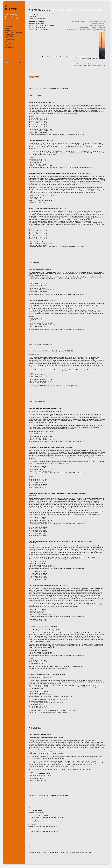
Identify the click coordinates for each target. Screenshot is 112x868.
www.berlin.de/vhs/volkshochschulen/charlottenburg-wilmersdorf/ (49, 822)
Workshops (9, 38)
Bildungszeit (10, 40)
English (21, 63)
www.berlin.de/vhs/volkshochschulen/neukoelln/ (44, 831)
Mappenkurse (10, 34)
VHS (7, 42)
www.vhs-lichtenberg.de (36, 813)
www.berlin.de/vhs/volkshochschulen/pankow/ (43, 827)
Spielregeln (9, 47)
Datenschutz (10, 45)
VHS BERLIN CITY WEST (37, 21)
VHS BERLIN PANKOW (36, 24)
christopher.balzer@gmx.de (89, 58)
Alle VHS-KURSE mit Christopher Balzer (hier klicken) (48, 88)
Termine (8, 29)
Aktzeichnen (10, 36)
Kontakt (8, 43)
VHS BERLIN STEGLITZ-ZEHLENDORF (42, 26)
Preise (7, 30)
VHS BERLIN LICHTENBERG (38, 30)
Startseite (9, 27)
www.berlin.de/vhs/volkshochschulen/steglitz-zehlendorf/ (46, 817)
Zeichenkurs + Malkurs (13, 32)
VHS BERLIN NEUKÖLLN (37, 28)
